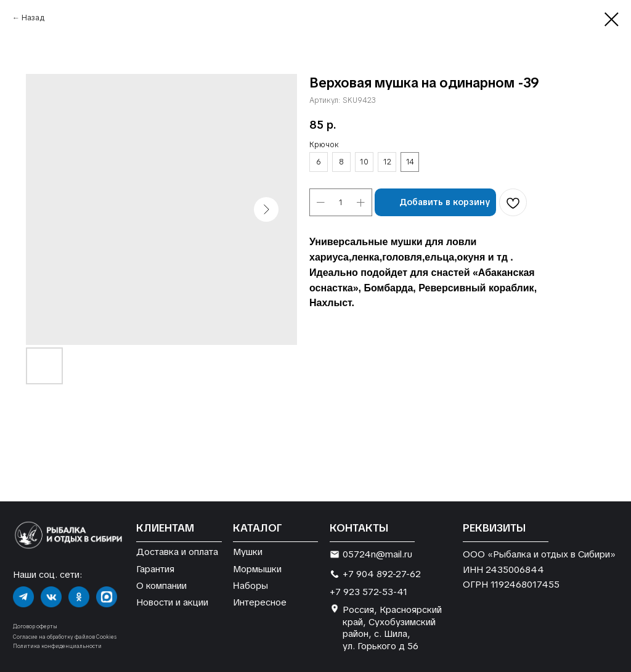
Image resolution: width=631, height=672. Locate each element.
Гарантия (155, 569)
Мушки (248, 552)
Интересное (260, 602)
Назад (33, 18)
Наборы (250, 585)
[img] (23, 597)
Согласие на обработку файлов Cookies (65, 637)
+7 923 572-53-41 (368, 592)
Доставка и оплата (177, 552)
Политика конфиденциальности (57, 646)
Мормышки (257, 569)
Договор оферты (35, 626)
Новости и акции (172, 602)
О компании (161, 585)
